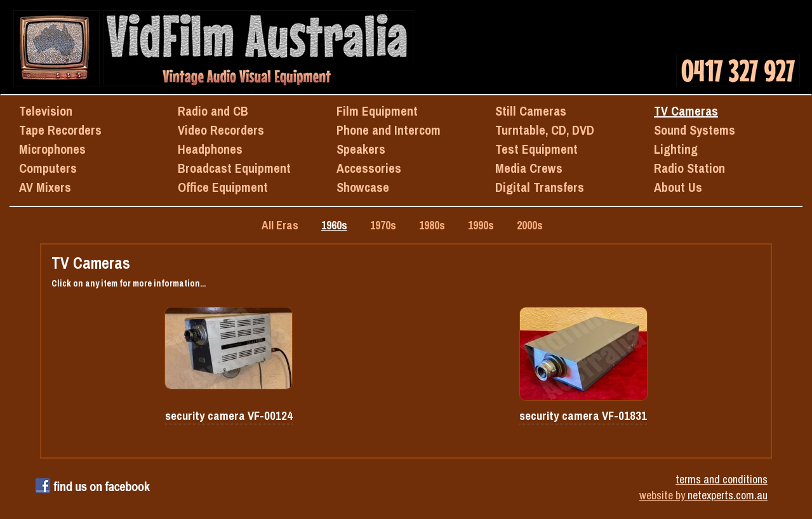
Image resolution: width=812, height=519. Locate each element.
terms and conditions (722, 479)
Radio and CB (213, 111)
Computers (48, 168)
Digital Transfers (540, 187)
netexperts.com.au (728, 495)
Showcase (363, 187)
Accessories (369, 168)
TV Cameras (686, 111)
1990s (481, 225)
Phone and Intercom (389, 130)
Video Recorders (221, 130)
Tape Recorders (60, 130)
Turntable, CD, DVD (545, 130)
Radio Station (689, 168)
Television (46, 111)
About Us (678, 187)
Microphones (52, 149)
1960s (334, 225)
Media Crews (529, 168)
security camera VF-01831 (583, 416)
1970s (383, 225)
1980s (432, 225)
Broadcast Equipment (234, 168)
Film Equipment (377, 111)
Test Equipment (536, 149)
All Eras (280, 225)
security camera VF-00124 (229, 416)
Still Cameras (531, 111)
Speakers (361, 149)
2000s (530, 225)
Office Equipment (223, 187)
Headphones (210, 149)
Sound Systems (695, 130)
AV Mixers (45, 187)
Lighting (676, 149)
